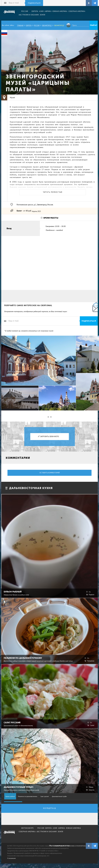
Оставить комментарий (50, 473)
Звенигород (47, 25)
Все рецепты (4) (49, 808)
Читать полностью (53, 192)
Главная (20, 25)
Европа (29, 25)
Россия (37, 25)
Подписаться (34, 3)
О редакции (11, 858)
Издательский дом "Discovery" (9, 14)
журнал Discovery (9, 834)
